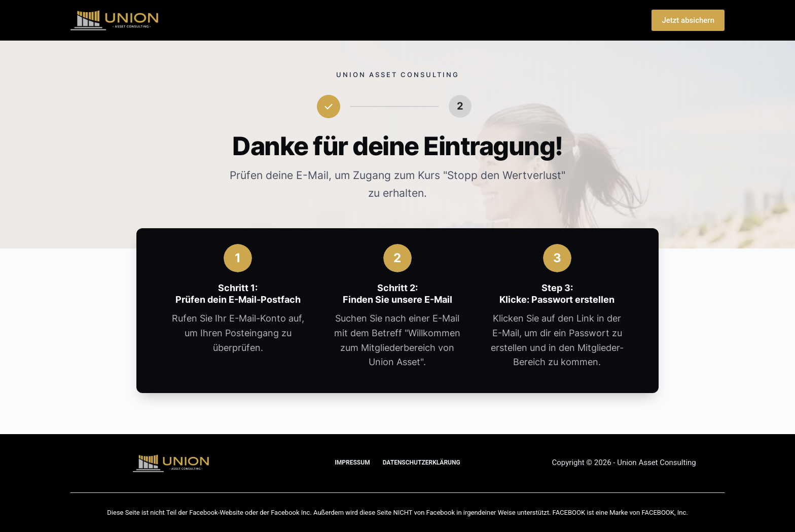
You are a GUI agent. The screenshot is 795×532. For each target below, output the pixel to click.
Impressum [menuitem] (352, 463)
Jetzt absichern (688, 20)
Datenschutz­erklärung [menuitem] (422, 463)
